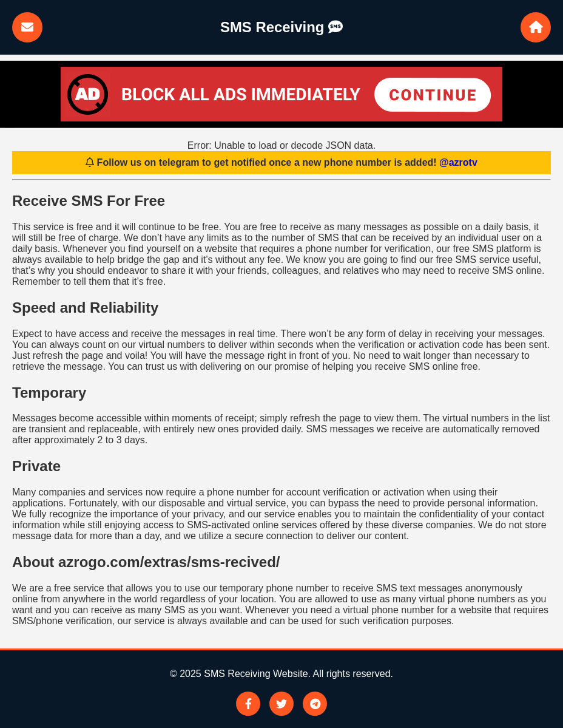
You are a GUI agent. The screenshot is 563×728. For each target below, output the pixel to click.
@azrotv (458, 162)
